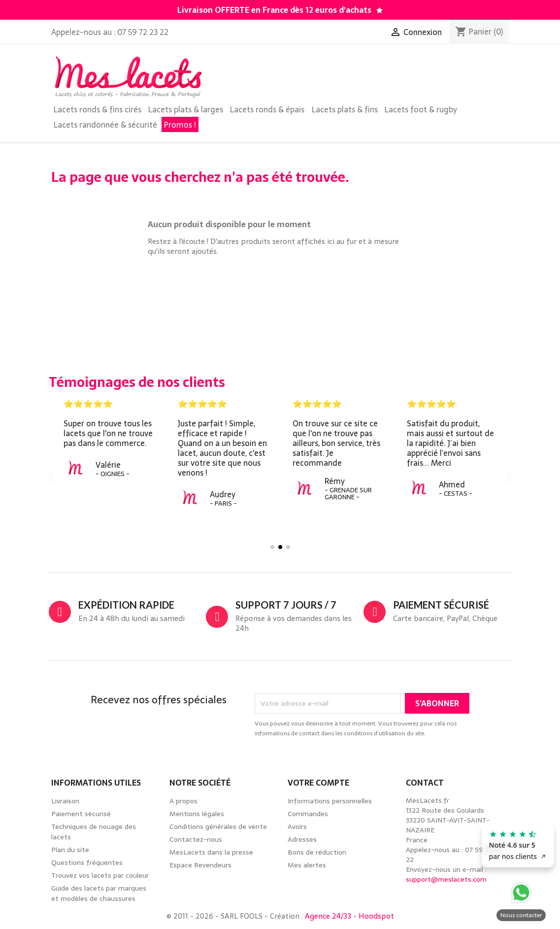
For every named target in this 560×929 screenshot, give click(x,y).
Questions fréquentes (87, 862)
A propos (183, 801)
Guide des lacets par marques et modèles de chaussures (99, 893)
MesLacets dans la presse (211, 852)
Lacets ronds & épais (267, 109)
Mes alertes (307, 865)
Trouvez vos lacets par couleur (100, 875)
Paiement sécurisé (81, 814)
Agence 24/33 (328, 916)
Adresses (302, 839)
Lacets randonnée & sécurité (105, 125)
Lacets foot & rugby (421, 109)
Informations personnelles (330, 801)
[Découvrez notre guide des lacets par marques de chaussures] (379, 11)
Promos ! (180, 125)
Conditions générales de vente (218, 826)
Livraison (65, 801)
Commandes (308, 814)
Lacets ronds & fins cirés (98, 109)
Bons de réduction (317, 852)
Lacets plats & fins (345, 109)
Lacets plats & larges (186, 109)
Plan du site (70, 850)
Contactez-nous (196, 839)
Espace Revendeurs (200, 865)
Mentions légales (197, 814)
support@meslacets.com (446, 879)
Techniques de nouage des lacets (94, 832)
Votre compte (318, 783)
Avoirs (297, 826)
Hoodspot (376, 916)
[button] (51, 477)
